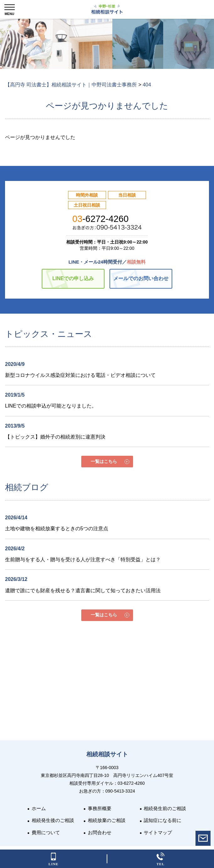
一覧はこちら (104, 461)
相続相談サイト (107, 754)
